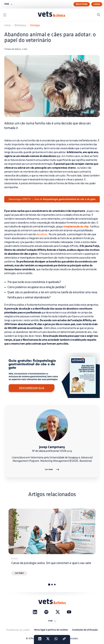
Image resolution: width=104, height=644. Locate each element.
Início (7, 25)
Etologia (35, 25)
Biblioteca (20, 25)
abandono (42, 234)
